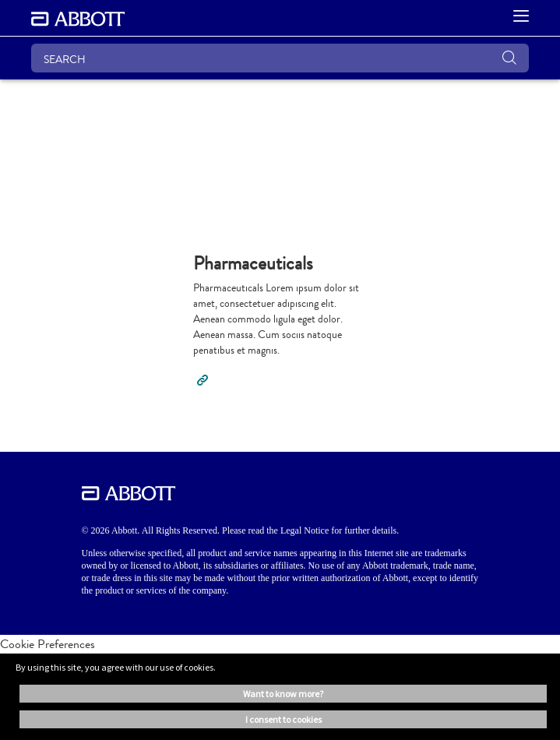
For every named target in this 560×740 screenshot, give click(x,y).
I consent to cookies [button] (284, 719)
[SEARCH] (280, 58)
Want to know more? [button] (283, 694)
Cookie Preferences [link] (48, 644)
